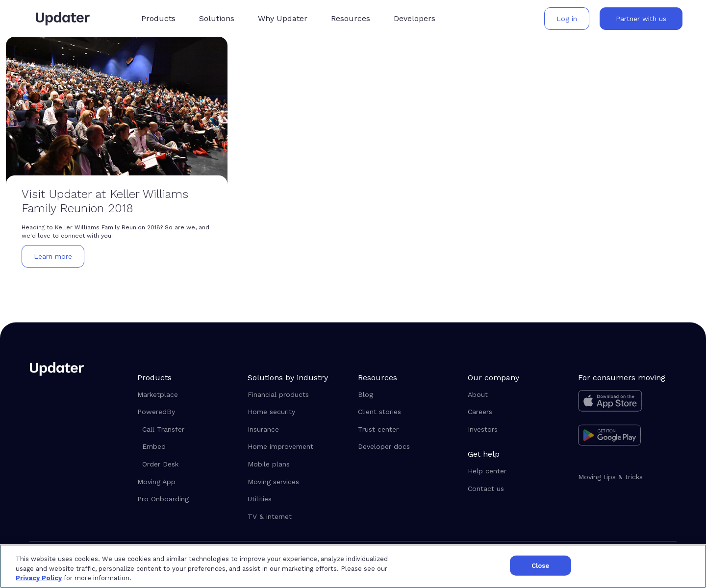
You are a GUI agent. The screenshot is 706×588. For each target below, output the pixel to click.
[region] (353, 566)
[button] (158, 18)
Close (541, 565)
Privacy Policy (39, 578)
